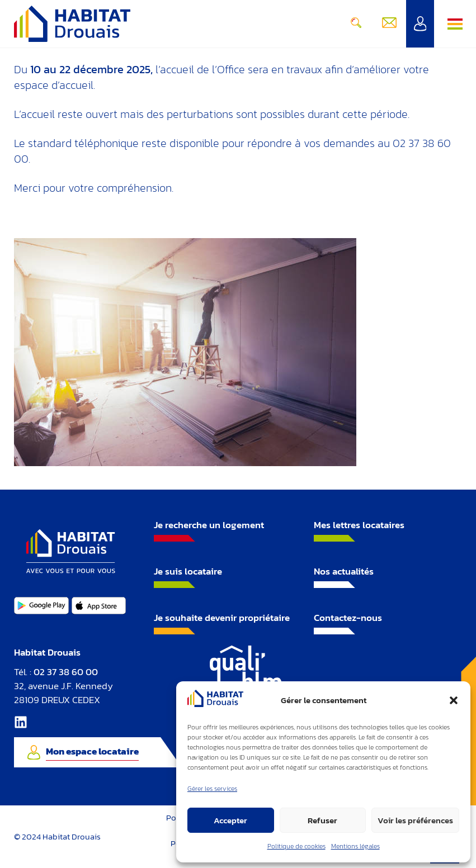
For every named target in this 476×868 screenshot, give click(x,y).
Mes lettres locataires (359, 525)
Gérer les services (212, 789)
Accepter (230, 820)
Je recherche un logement (209, 525)
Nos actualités (344, 571)
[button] (454, 700)
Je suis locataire (188, 571)
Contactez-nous (348, 618)
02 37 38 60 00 (66, 672)
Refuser (322, 820)
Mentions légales (355, 846)
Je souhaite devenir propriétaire (222, 618)
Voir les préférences (415, 820)
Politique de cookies (296, 846)
